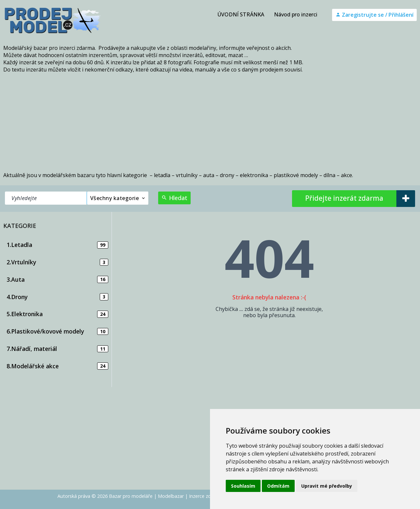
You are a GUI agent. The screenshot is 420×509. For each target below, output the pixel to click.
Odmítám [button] (278, 486)
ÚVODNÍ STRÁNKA (241, 14)
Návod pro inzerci (296, 14)
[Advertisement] (210, 122)
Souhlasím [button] (243, 486)
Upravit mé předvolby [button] (327, 486)
